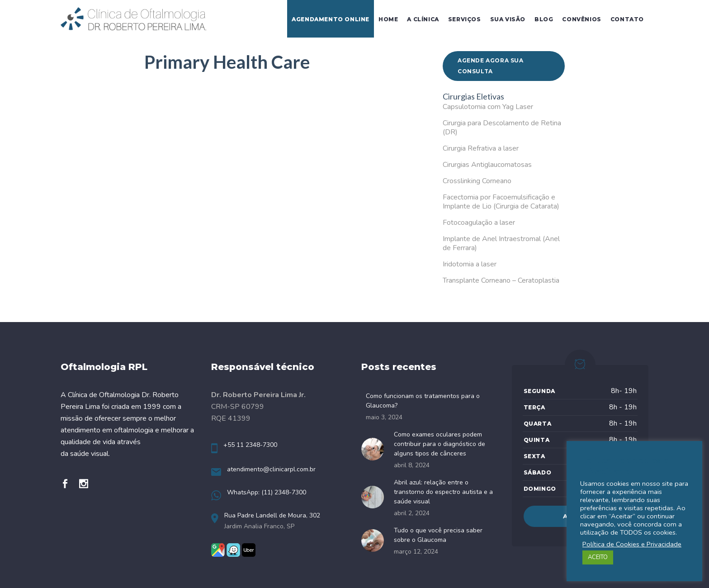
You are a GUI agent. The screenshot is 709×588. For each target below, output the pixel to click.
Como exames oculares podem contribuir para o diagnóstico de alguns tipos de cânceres (440, 444)
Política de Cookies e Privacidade (632, 544)
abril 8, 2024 (412, 465)
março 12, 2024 (416, 552)
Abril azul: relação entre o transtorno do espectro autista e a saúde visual (443, 492)
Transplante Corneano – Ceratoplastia (501, 280)
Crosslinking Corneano (477, 181)
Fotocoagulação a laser (479, 223)
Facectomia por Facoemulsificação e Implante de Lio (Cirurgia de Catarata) (501, 202)
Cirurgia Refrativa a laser (481, 148)
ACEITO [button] (598, 557)
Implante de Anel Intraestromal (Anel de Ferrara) (501, 243)
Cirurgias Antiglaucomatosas (487, 165)
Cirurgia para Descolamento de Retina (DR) (502, 128)
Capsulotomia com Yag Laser (488, 107)
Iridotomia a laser (470, 264)
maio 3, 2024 (384, 417)
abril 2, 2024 (412, 513)
